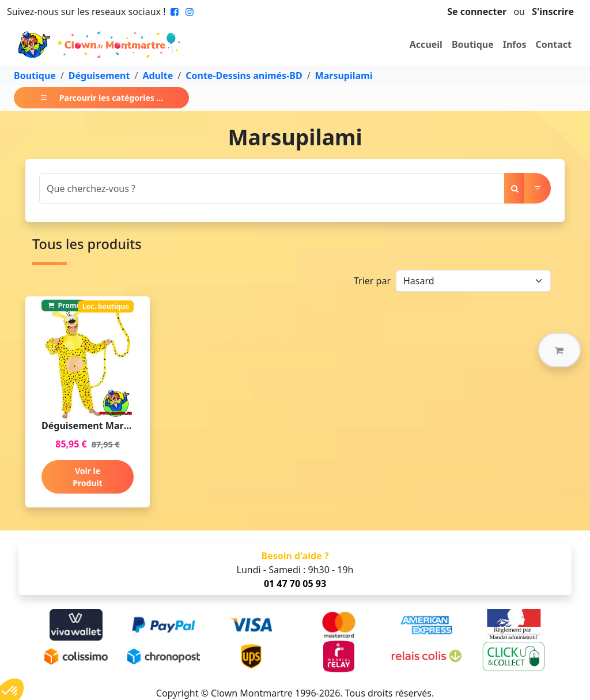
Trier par (372, 281)
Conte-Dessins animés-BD (244, 76)
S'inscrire (553, 12)
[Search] (272, 188)
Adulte (158, 76)
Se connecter (477, 12)
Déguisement (99, 76)
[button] (559, 350)
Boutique (473, 44)
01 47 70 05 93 (295, 584)
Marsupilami (344, 76)
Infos (515, 44)
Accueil (426, 44)
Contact (554, 44)
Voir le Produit (88, 477)
